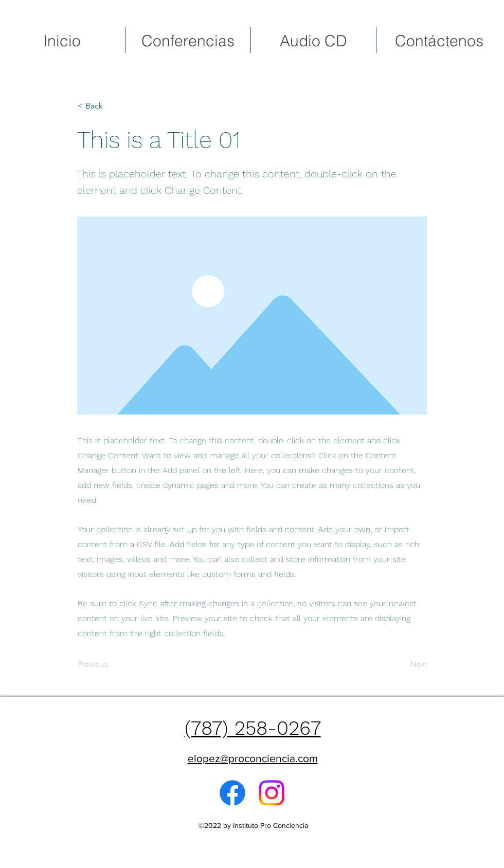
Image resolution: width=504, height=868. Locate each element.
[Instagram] (272, 793)
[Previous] (112, 665)
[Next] (402, 665)
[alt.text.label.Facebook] (232, 793)
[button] (112, 106)
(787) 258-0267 (253, 728)
